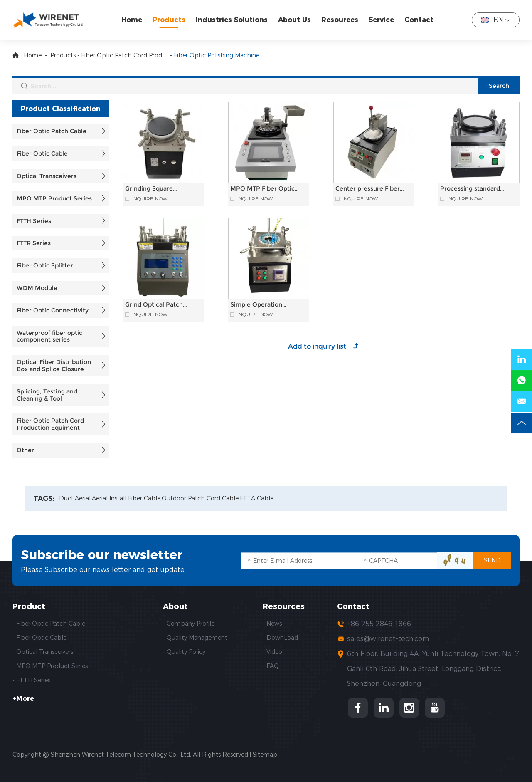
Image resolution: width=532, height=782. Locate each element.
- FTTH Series (31, 680)
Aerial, (83, 499)
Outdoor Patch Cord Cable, (201, 499)
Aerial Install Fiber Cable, (127, 499)
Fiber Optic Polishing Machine (217, 55)
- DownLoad (280, 638)
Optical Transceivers (47, 176)
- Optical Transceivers (43, 652)
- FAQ (271, 666)
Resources (340, 20)
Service (381, 20)
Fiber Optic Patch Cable (52, 131)
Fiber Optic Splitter (45, 265)
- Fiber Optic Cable (39, 638)
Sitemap (265, 755)
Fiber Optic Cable (42, 153)
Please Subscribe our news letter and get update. (103, 570)
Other (25, 450)
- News (272, 624)
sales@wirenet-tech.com (388, 639)
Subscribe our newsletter (102, 555)
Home (132, 20)
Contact (419, 20)
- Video (272, 652)
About (175, 607)
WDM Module (37, 288)
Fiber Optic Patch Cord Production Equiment (125, 55)
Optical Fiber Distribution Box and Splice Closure (54, 365)
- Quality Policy (184, 652)
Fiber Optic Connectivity (53, 310)
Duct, (67, 499)
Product (29, 607)
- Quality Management (195, 638)
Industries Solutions (232, 20)
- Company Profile (189, 624)
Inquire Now (150, 199)
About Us (294, 20)
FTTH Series (34, 221)
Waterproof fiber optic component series (49, 336)
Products (169, 20)
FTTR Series (34, 243)
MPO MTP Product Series (54, 198)
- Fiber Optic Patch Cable (49, 624)
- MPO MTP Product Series (50, 666)
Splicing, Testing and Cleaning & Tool (47, 395)
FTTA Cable (257, 499)
